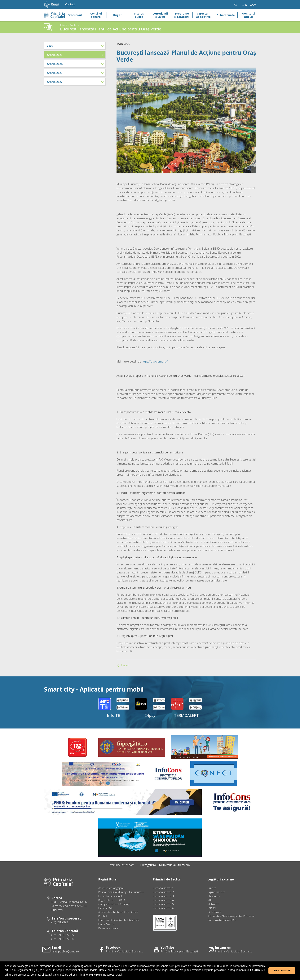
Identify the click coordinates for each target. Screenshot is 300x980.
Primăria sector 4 (163, 900)
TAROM (212, 908)
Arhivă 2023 (76, 73)
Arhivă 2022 (76, 82)
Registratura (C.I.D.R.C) (112, 900)
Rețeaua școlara (108, 928)
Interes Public (68, 25)
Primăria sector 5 (163, 904)
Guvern (212, 888)
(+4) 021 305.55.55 (63, 935)
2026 (76, 46)
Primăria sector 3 (163, 896)
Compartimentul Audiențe (114, 904)
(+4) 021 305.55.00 (63, 939)
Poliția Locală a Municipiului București (121, 892)
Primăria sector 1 (163, 888)
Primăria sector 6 (163, 908)
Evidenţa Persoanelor (111, 896)
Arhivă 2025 (75, 55)
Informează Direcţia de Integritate (119, 920)
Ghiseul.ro (214, 896)
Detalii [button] (119, 975)
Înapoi (123, 665)
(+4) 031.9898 (60, 922)
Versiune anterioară (122, 865)
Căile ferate (214, 912)
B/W (244, 5)
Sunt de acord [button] (282, 971)
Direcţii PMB (106, 908)
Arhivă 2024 (76, 64)
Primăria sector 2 (163, 892)
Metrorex (213, 904)
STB (210, 900)
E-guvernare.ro (216, 892)
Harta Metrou (107, 924)
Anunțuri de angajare (111, 888)
